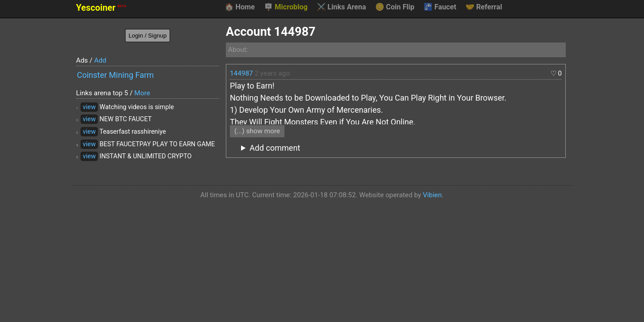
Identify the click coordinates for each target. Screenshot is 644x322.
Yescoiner (101, 8)
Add (100, 60)
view (89, 107)
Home (239, 7)
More (142, 93)
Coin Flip (395, 7)
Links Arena (341, 7)
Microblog (286, 7)
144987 (241, 73)
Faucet (440, 7)
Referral (484, 7)
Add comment (275, 148)
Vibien (432, 195)
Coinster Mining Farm (115, 75)
